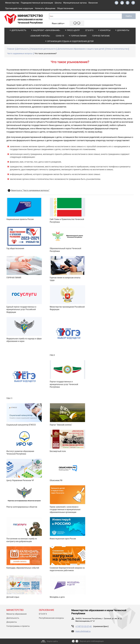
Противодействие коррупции (19, 8)
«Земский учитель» (40, 36)
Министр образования (16, 614)
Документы (123, 30)
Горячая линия (79, 36)
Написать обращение (45, 8)
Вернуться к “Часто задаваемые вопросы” (30, 190)
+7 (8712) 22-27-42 (84, 626)
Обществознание (65, 8)
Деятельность (19, 30)
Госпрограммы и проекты (18, 626)
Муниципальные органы (75, 3)
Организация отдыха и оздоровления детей (70, 41)
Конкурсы (105, 30)
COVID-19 (60, 36)
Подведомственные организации (37, 3)
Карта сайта (52, 641)
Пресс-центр (73, 30)
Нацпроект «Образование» (47, 30)
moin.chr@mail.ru (83, 631)
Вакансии (93, 3)
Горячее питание (101, 36)
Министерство (12, 3)
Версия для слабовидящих (92, 641)
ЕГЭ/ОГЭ (89, 30)
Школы (58, 3)
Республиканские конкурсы (51, 618)
